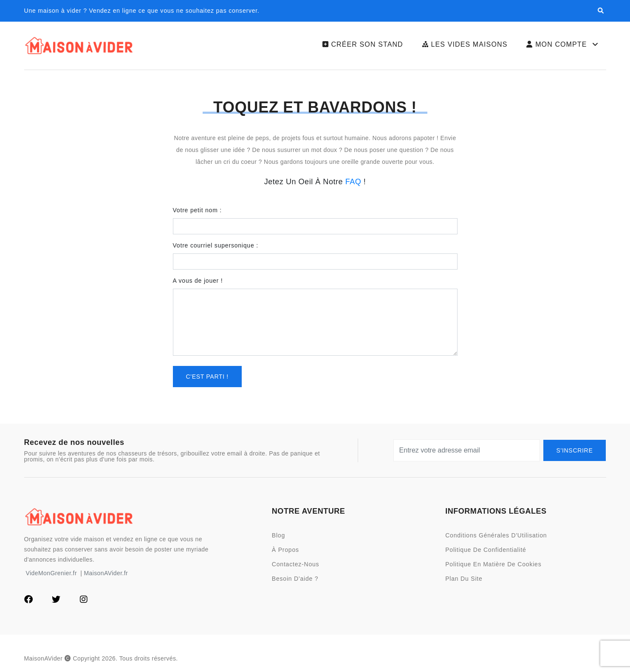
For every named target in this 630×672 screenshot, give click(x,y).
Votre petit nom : (198, 210)
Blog (278, 535)
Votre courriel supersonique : (216, 245)
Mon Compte (563, 45)
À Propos (285, 550)
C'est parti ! (207, 377)
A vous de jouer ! (198, 281)
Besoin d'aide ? (295, 579)
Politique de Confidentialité (486, 550)
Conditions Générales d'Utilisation (496, 535)
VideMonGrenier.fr (52, 573)
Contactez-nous (296, 564)
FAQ (353, 182)
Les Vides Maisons (465, 44)
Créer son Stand (363, 44)
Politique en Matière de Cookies (493, 564)
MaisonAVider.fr (106, 573)
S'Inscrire (575, 450)
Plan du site (464, 579)
